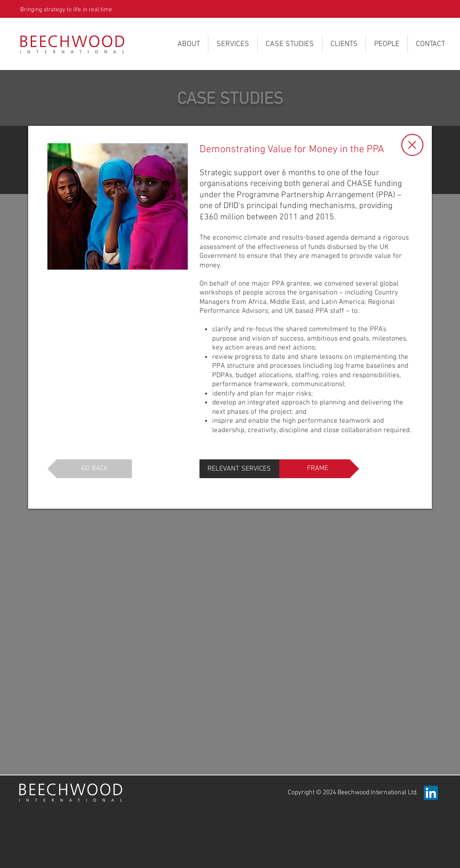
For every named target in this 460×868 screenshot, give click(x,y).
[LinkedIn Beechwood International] (431, 793)
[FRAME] (319, 469)
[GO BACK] (90, 469)
